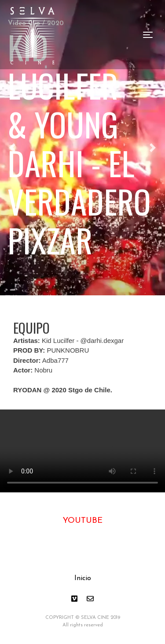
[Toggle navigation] (148, 35)
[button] (153, 148)
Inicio (83, 578)
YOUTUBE (82, 521)
